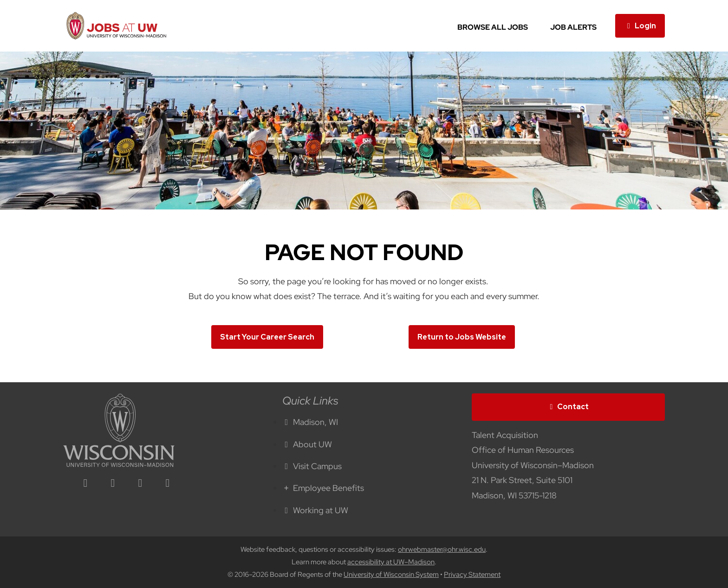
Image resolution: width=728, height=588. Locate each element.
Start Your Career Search (267, 337)
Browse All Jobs (493, 27)
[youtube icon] (168, 484)
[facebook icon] (113, 484)
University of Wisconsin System (391, 575)
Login (640, 26)
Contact (568, 407)
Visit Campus (312, 466)
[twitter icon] (140, 484)
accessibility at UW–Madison (391, 562)
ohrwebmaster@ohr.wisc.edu (442, 549)
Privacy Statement (472, 575)
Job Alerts (573, 27)
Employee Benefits (323, 488)
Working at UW (315, 510)
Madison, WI (310, 422)
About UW (307, 444)
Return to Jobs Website (462, 337)
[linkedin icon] (85, 484)
